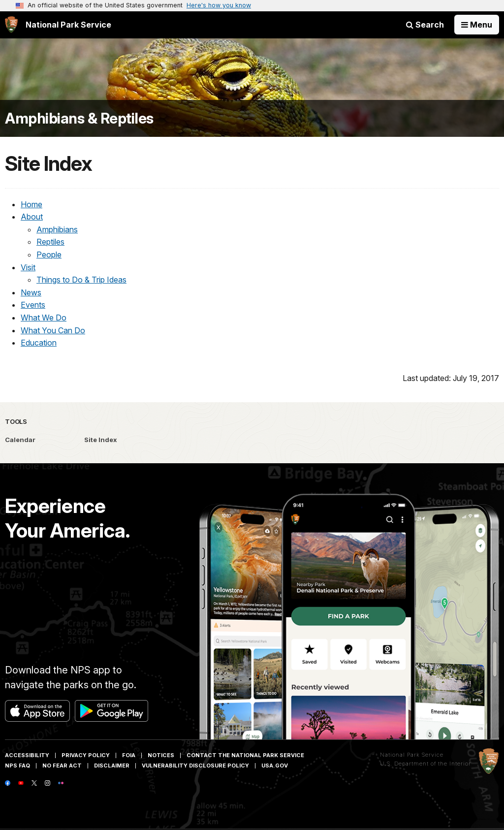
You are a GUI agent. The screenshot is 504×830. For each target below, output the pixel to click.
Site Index (101, 440)
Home (31, 204)
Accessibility (27, 755)
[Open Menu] (477, 25)
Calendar (20, 440)
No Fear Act (62, 766)
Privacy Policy (86, 755)
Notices (161, 755)
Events (33, 305)
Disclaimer (112, 766)
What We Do (44, 318)
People (49, 255)
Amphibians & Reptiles (79, 118)
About (32, 217)
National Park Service (412, 755)
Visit (28, 267)
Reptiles (50, 242)
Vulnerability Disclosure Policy (195, 766)
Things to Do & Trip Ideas (81, 280)
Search (425, 25)
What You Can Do (53, 330)
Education (39, 343)
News (31, 292)
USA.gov (275, 766)
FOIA (129, 755)
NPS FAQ (17, 766)
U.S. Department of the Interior (425, 764)
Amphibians (57, 229)
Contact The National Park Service (245, 755)
